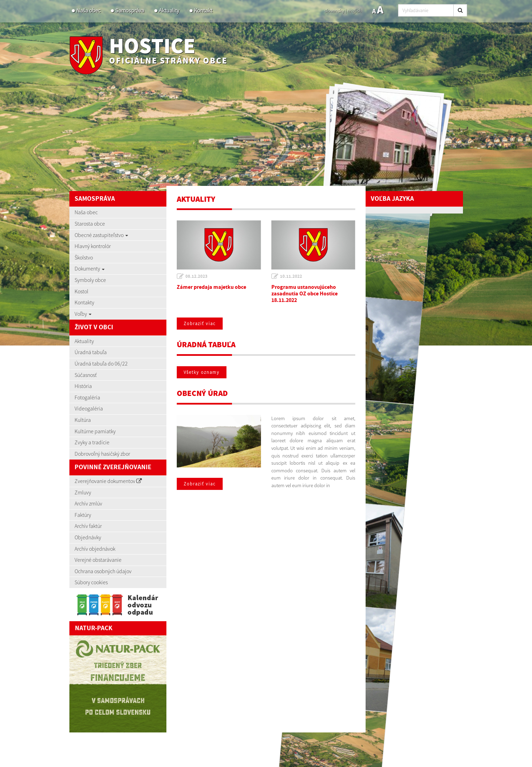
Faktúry (83, 515)
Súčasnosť (86, 375)
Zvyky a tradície (92, 442)
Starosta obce (90, 224)
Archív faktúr (88, 526)
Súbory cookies (91, 582)
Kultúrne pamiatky (95, 431)
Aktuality (169, 11)
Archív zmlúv (88, 503)
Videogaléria (89, 408)
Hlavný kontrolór (93, 246)
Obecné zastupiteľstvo (101, 235)
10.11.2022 (291, 276)
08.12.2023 (196, 276)
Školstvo (84, 257)
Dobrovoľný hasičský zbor (102, 454)
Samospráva (130, 11)
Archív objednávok (95, 549)
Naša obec (88, 11)
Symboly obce (90, 280)
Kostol (81, 291)
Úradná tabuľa (91, 352)
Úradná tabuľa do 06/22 (101, 363)
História (83, 386)
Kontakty (84, 302)
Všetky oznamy (202, 372)
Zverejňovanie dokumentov (108, 481)
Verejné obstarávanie (98, 560)
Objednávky (88, 537)
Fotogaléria (87, 397)
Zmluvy (83, 492)
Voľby (83, 314)
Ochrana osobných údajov (103, 571)
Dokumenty (90, 268)
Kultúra (83, 420)
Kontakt (203, 11)
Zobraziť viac (200, 324)
